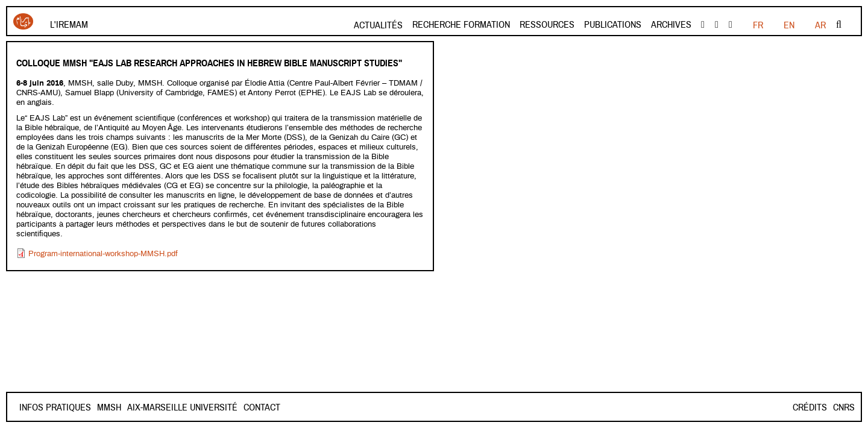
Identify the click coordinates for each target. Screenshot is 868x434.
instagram (731, 25)
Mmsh (152, 407)
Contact (115, 407)
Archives (671, 25)
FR (758, 25)
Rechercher (839, 25)
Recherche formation (461, 25)
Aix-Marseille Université (225, 407)
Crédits (810, 407)
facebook (703, 25)
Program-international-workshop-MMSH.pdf (103, 254)
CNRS (844, 407)
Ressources (547, 25)
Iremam (23, 21)
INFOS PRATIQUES (55, 407)
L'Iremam (69, 25)
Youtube (717, 25)
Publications (613, 25)
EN (789, 25)
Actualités (378, 25)
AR (820, 25)
